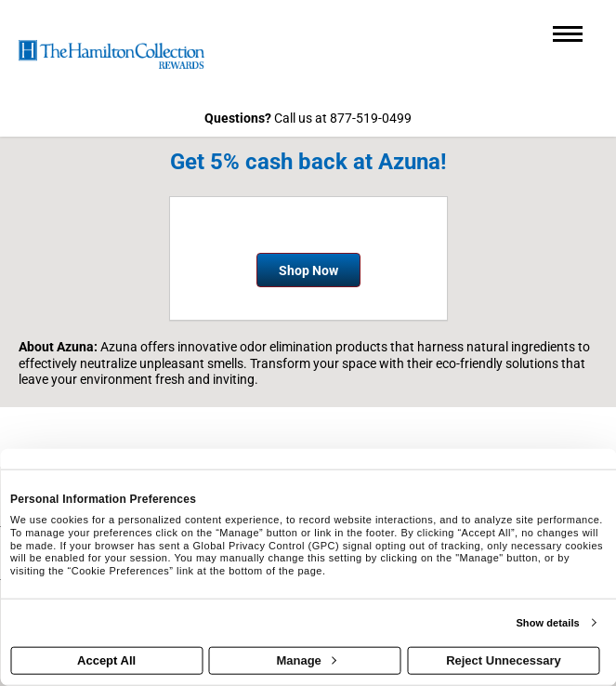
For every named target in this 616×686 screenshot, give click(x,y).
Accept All (106, 660)
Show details (547, 623)
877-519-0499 (371, 118)
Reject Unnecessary (504, 660)
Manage (306, 660)
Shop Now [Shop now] (308, 270)
